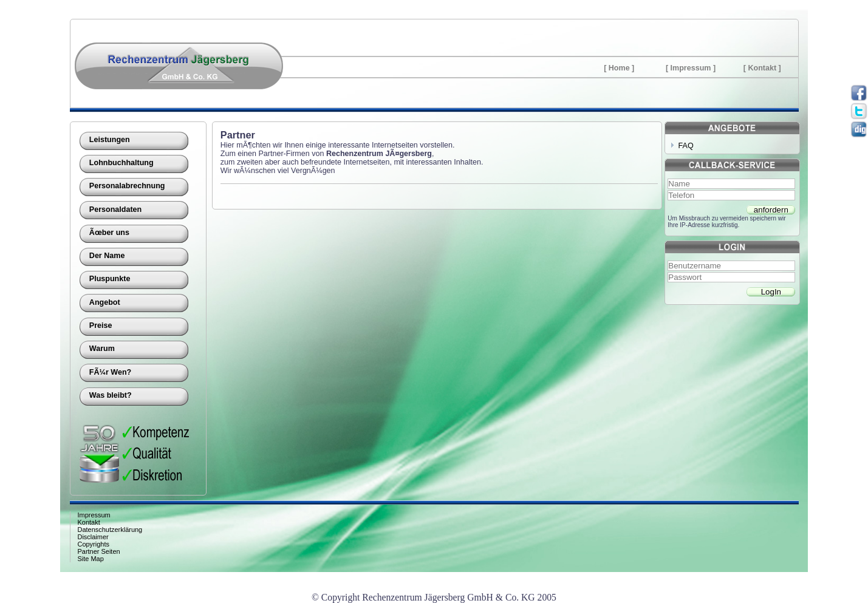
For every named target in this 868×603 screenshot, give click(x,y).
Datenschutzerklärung (110, 530)
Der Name (107, 256)
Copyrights (94, 544)
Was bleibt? (111, 395)
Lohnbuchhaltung (121, 163)
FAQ (686, 146)
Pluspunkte (110, 279)
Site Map (91, 559)
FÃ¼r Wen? (110, 372)
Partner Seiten (99, 551)
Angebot (105, 302)
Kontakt (762, 68)
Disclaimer (93, 537)
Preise (101, 325)
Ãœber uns (109, 233)
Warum (102, 349)
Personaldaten (115, 210)
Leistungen (110, 140)
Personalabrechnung (127, 186)
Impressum (691, 68)
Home (619, 68)
